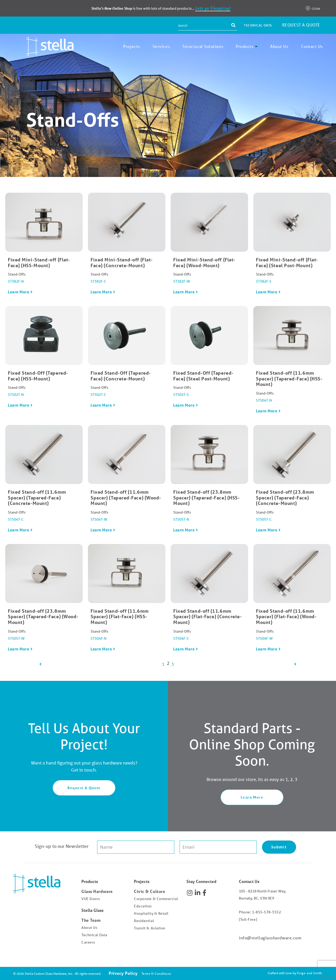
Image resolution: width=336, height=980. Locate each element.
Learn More (19, 292)
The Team (91, 920)
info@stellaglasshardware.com (270, 938)
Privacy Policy (123, 973)
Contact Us (312, 46)
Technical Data (258, 25)
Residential (144, 921)
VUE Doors (91, 899)
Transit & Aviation (150, 928)
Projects (131, 46)
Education (143, 906)
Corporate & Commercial (156, 899)
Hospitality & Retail (151, 913)
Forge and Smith (309, 973)
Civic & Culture (149, 891)
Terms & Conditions (156, 974)
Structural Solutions (203, 46)
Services (161, 46)
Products (245, 46)
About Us (279, 46)
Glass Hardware (97, 891)
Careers (88, 942)
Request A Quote (84, 788)
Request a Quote (301, 25)
